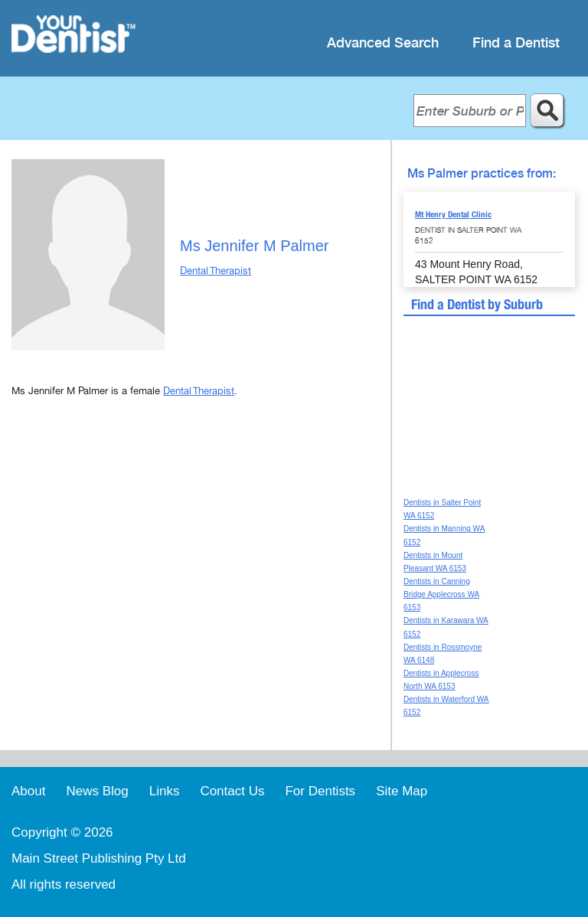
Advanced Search (383, 43)
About (28, 791)
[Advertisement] (195, 541)
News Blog (97, 791)
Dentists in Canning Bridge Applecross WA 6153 (441, 594)
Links (165, 791)
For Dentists (320, 791)
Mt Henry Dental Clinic (453, 214)
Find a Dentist (516, 43)
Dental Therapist (216, 271)
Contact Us (232, 791)
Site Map (402, 791)
